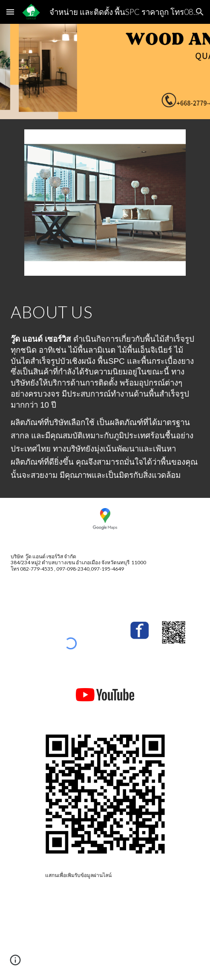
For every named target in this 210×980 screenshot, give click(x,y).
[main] (105, 312)
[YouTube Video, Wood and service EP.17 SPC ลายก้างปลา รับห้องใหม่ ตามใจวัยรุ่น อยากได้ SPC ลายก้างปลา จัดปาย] (105, 937)
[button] (10, 12)
